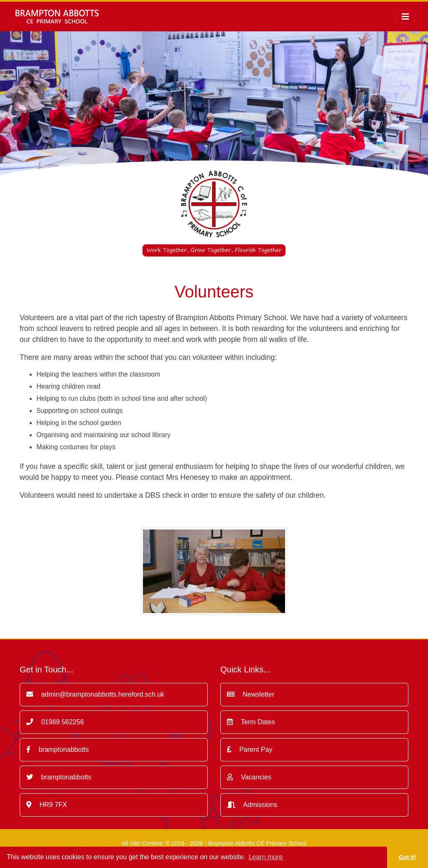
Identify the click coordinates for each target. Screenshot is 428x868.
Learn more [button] (266, 857)
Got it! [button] (408, 857)
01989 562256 (55, 722)
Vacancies (249, 777)
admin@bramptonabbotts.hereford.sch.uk (95, 694)
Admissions (252, 805)
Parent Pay (250, 750)
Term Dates (251, 722)
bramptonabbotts (58, 750)
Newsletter (251, 694)
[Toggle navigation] (405, 17)
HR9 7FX (47, 805)
